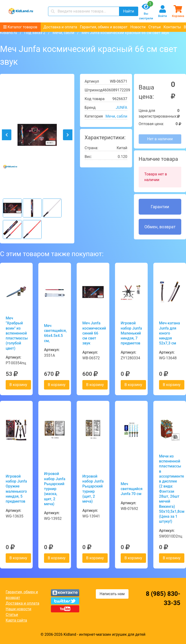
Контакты (172, 27)
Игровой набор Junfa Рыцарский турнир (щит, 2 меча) (93, 489)
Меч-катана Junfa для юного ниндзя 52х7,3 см (169, 333)
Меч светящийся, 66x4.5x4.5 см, (55, 333)
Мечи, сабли (63, 33)
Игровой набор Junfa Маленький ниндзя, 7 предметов (131, 333)
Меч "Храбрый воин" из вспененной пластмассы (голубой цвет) (16, 333)
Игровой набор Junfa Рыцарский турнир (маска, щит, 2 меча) (55, 489)
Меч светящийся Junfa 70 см (131, 489)
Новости (138, 27)
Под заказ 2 (35, 33)
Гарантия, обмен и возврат (104, 27)
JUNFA (122, 108)
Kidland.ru (9, 33)
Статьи (155, 27)
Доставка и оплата (60, 27)
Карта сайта (16, 620)
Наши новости (18, 609)
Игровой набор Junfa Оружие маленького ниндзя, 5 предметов (16, 489)
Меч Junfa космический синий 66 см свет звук (93, 333)
